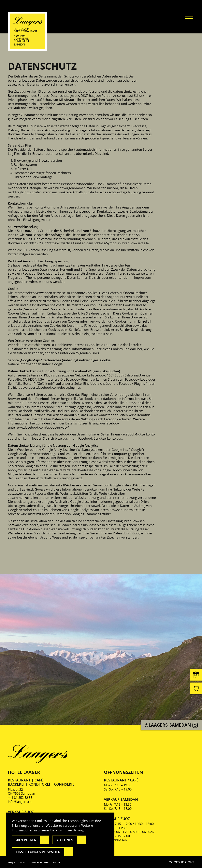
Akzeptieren (26, 840)
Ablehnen (65, 840)
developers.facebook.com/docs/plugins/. (51, 387)
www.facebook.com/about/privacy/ (43, 427)
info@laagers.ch (20, 802)
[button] (189, 17)
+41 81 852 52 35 (20, 798)
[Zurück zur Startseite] (28, 31)
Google (57, 364)
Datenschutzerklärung (67, 830)
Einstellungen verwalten (38, 852)
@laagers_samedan (171, 725)
